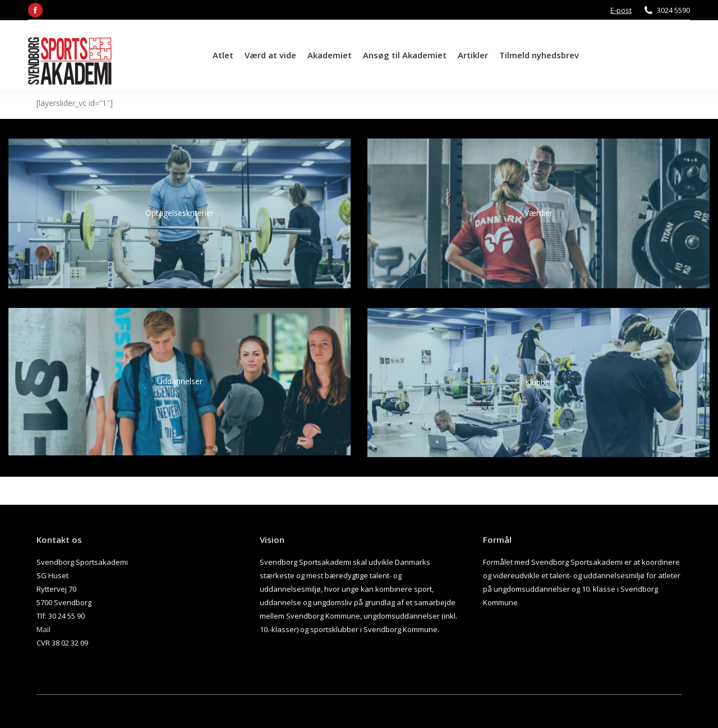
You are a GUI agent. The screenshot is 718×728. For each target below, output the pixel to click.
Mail (43, 629)
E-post (621, 10)
